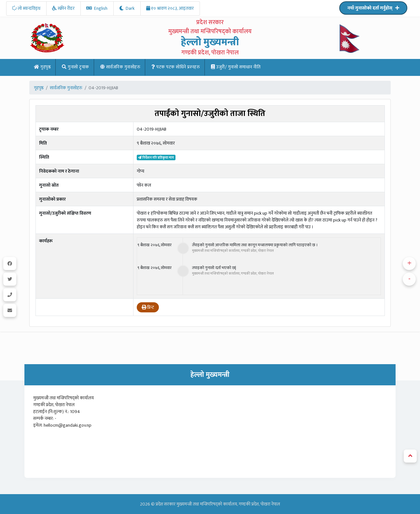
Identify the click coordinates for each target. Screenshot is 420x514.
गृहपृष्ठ (42, 67)
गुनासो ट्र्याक (76, 67)
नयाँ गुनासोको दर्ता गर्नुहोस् (373, 8)
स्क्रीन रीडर (63, 8)
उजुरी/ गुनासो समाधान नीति (236, 67)
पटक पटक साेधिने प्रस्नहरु (176, 67)
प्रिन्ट (148, 307)
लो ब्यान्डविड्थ (26, 8)
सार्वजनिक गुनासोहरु (120, 67)
